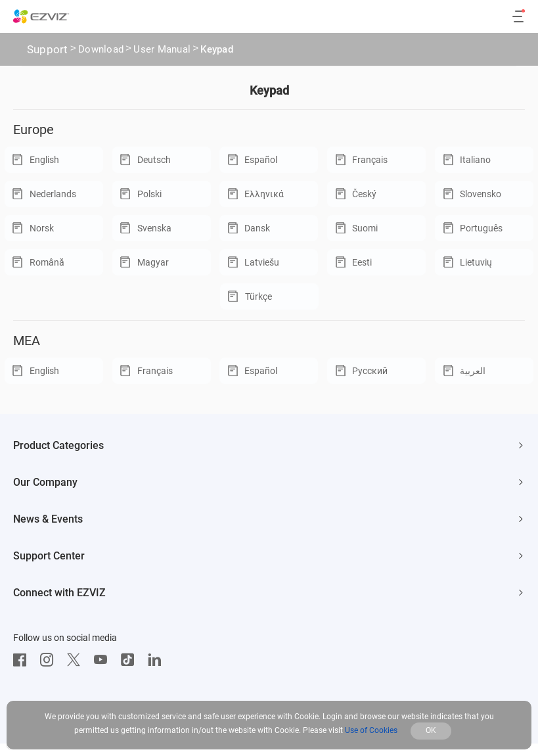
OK (431, 730)
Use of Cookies (371, 730)
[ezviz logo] (41, 16)
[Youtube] (104, 660)
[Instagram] (50, 660)
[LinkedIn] (158, 660)
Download (101, 51)
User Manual (162, 51)
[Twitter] (77, 660)
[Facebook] (23, 660)
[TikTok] (131, 660)
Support (48, 49)
